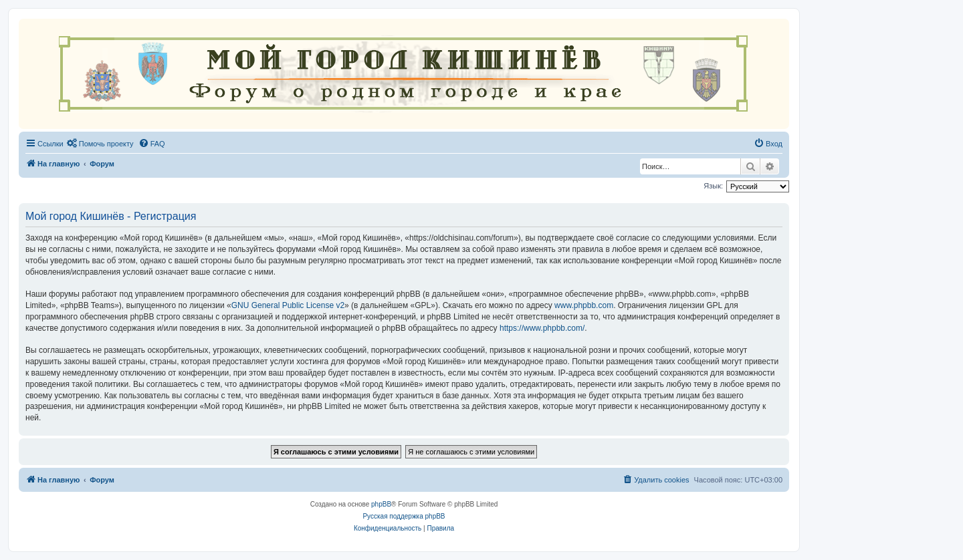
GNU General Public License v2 (288, 305)
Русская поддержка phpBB (404, 516)
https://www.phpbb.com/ (542, 328)
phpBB (381, 504)
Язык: (713, 186)
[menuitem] (100, 144)
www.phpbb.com (584, 305)
